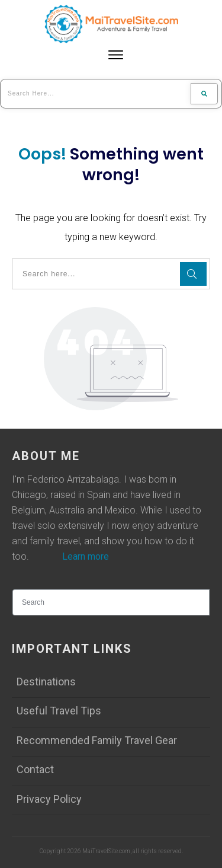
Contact (35, 769)
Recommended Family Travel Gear (97, 740)
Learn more (86, 556)
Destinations (46, 682)
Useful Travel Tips (59, 711)
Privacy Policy (49, 799)
